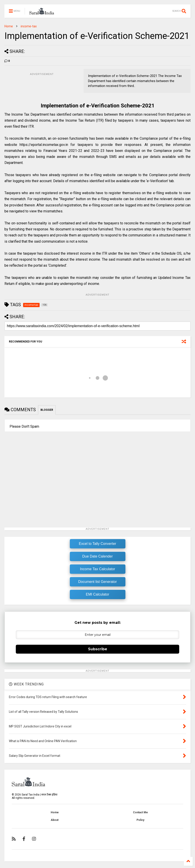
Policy (140, 820)
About (55, 820)
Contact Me (140, 812)
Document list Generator (97, 582)
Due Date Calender (97, 556)
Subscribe (98, 649)
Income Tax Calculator (98, 569)
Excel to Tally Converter (98, 544)
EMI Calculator (97, 594)
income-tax (29, 26)
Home (9, 26)
